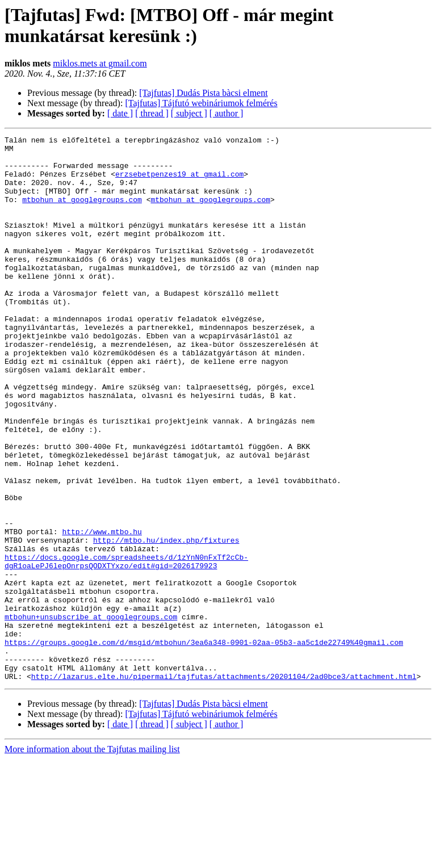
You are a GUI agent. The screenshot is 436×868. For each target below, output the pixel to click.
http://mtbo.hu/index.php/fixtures (166, 622)
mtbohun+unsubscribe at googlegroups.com (91, 714)
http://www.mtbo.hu (102, 611)
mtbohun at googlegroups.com (82, 213)
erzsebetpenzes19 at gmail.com (179, 182)
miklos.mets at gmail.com (100, 63)
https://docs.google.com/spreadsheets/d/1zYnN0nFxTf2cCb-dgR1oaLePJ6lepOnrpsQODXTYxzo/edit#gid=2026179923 (126, 647)
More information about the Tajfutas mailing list (92, 858)
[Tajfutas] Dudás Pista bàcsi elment (203, 93)
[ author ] (227, 113)
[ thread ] (152, 113)
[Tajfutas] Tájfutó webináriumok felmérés (201, 103)
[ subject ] (189, 113)
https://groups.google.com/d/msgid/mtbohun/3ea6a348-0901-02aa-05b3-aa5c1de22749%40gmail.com (204, 744)
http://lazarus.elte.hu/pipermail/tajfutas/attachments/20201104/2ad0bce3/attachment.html (224, 785)
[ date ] (120, 113)
